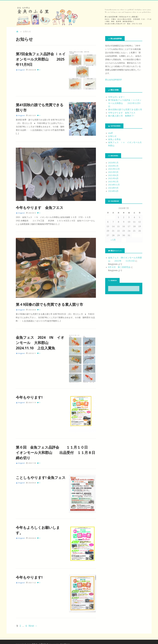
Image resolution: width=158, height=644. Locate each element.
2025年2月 (113, 182)
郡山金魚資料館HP (114, 80)
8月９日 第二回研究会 (119, 267)
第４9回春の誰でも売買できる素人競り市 (49, 303)
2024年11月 (114, 185)
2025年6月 (113, 175)
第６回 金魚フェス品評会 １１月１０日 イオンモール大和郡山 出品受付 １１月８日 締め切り (57, 450)
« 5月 (113, 240)
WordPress (65, 639)
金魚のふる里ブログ (40, 639)
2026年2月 (113, 166)
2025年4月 (113, 178)
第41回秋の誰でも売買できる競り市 (125, 110)
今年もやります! (29, 395)
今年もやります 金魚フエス (40, 206)
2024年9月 (113, 188)
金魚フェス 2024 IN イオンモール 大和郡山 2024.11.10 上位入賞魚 (40, 341)
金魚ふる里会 (114, 139)
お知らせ (112, 136)
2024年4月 (113, 191)
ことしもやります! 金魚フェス (41, 475)
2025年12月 (114, 169)
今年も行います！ (117, 97)
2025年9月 (113, 172)
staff (110, 133)
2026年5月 (113, 163)
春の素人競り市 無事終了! (121, 116)
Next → (33, 621)
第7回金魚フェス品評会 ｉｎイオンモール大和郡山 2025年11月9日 (41, 59)
